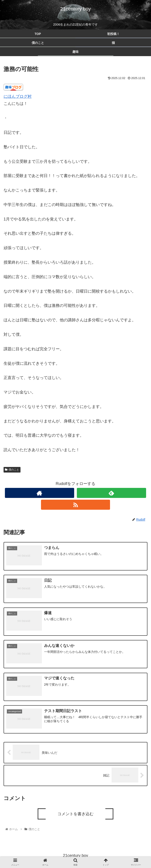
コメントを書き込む (75, 813)
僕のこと (12, 470)
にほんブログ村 (18, 96)
